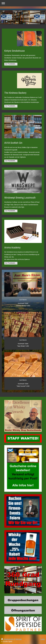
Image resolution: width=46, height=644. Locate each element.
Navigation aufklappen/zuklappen (23, 3)
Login (43, 639)
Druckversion (8, 639)
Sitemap (18, 639)
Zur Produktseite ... (11, 64)
